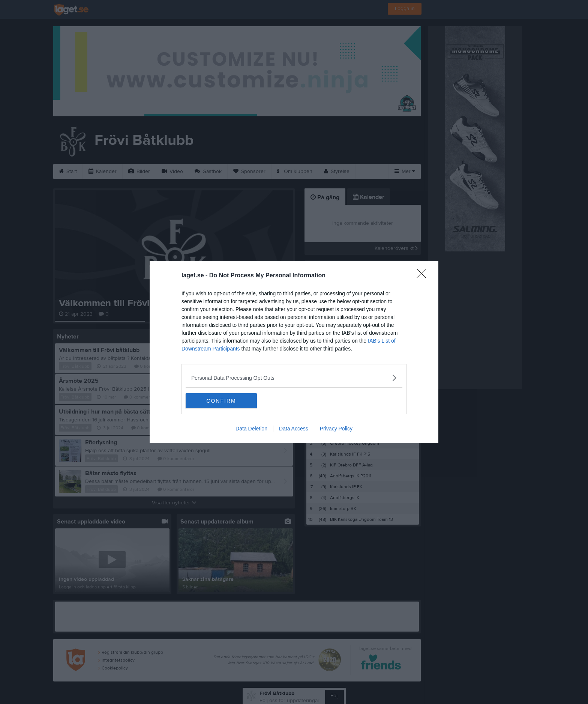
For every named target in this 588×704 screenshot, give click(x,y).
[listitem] (294, 378)
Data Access (294, 429)
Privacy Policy (336, 429)
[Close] (424, 276)
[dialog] (294, 352)
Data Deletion (251, 429)
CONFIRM (221, 401)
